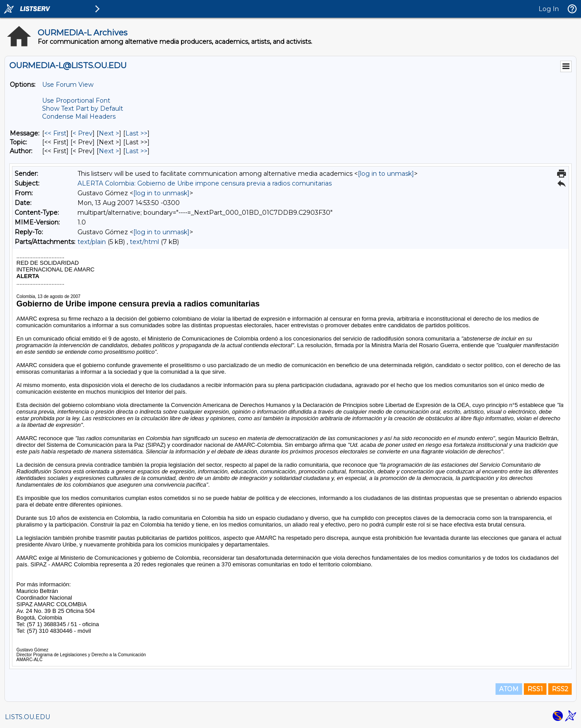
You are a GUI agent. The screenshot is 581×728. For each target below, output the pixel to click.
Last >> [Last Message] (136, 133)
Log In (549, 9)
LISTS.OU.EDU (27, 717)
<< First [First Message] (55, 133)
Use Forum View (68, 85)
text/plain (92, 242)
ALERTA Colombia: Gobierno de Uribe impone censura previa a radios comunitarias (205, 183)
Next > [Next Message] (109, 133)
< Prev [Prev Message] (83, 133)
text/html (144, 242)
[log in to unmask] (386, 174)
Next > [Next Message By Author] (109, 151)
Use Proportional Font (76, 101)
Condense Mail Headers (79, 116)
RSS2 (560, 689)
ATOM (509, 689)
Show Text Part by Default (83, 108)
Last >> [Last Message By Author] (136, 151)
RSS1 (535, 689)
